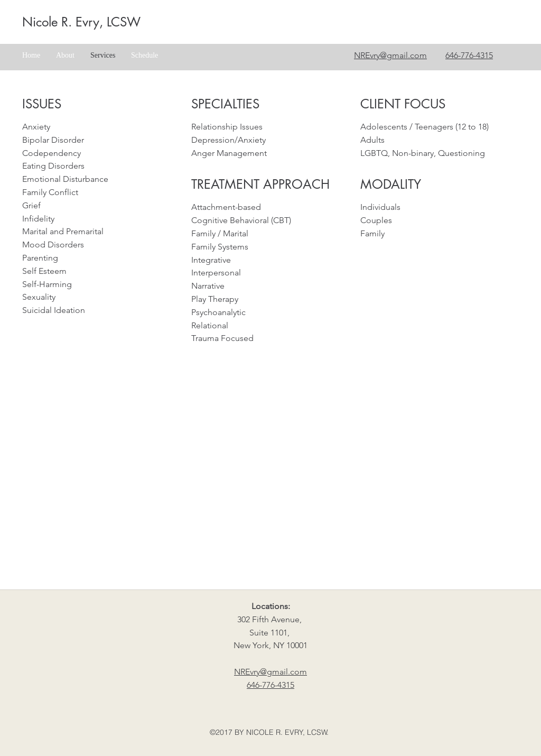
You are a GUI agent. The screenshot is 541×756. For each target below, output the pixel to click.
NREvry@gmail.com (390, 55)
